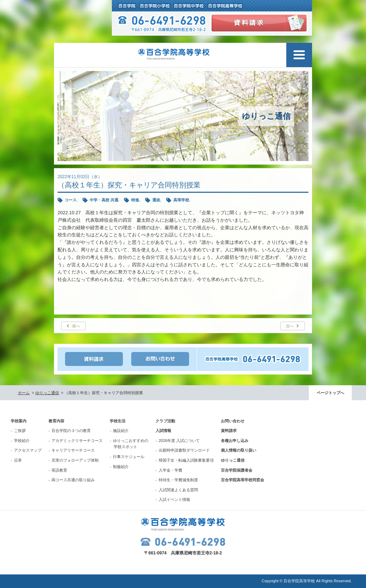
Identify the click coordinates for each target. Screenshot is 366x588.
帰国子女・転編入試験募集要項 (186, 460)
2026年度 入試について (179, 441)
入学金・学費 (170, 470)
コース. (71, 200)
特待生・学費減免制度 (178, 480)
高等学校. (182, 200)
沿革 (18, 460)
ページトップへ (330, 393)
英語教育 (59, 470)
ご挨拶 (20, 431)
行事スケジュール (129, 457)
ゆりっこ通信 (47, 393)
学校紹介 (22, 441)
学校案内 (19, 421)
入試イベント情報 (174, 499)
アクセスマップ (28, 450)
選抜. (157, 200)
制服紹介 (121, 467)
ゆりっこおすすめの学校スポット (131, 444)
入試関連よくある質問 (178, 490)
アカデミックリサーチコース (77, 441)
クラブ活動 (165, 421)
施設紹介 (121, 431)
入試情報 (163, 431)
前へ (76, 326)
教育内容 (56, 421)
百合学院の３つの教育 (71, 431)
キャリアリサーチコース (73, 450)
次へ (290, 326)
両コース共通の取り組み (73, 480)
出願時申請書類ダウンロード (184, 450)
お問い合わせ (233, 421)
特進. (136, 200)
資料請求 (229, 431)
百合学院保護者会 (237, 470)
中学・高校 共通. (105, 200)
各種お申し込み (235, 441)
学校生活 (118, 421)
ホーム (24, 393)
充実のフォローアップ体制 (75, 460)
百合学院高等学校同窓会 (243, 480)
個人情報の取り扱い (239, 450)
